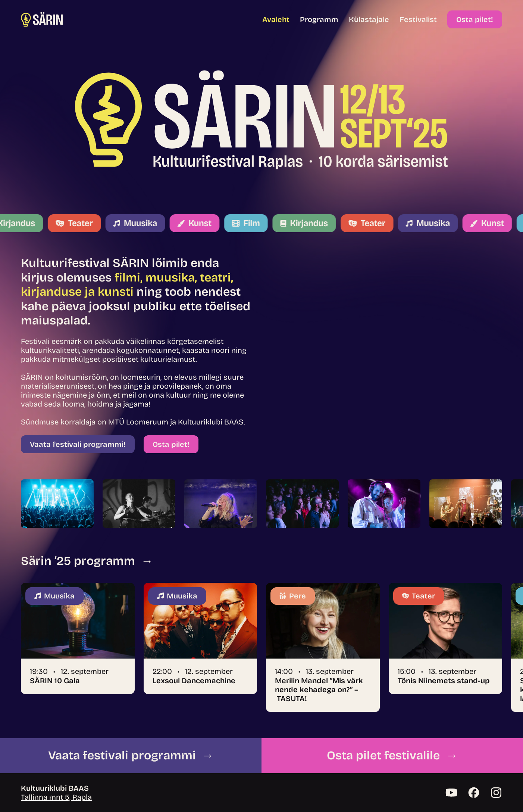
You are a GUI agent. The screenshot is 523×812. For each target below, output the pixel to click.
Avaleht (276, 19)
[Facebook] (474, 793)
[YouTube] (451, 793)
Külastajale (369, 19)
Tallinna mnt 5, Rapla (56, 797)
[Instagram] (496, 793)
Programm (319, 19)
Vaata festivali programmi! (78, 444)
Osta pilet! (475, 19)
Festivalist (418, 19)
